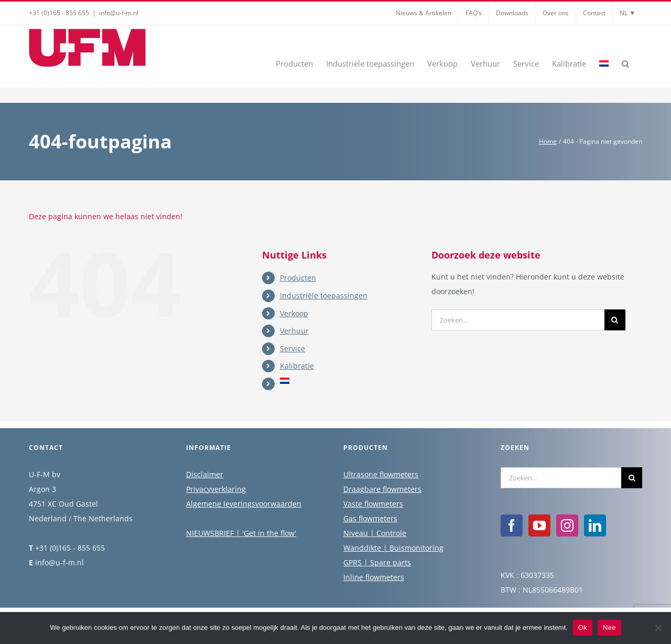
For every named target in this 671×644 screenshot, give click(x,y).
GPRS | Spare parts (377, 563)
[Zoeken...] (518, 320)
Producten (298, 278)
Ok (583, 627)
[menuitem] (604, 63)
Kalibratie (297, 366)
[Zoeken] (615, 320)
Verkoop (294, 313)
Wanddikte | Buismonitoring (393, 548)
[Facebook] (512, 526)
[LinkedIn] (595, 526)
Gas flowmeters (370, 519)
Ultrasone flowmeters (381, 475)
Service (293, 348)
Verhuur (294, 331)
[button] (625, 63)
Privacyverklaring (216, 490)
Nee (609, 627)
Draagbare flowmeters (382, 490)
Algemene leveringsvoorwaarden (244, 504)
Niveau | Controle (375, 534)
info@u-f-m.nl (119, 13)
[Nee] (658, 628)
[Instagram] (567, 526)
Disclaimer (205, 475)
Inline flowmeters (374, 578)
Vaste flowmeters (373, 504)
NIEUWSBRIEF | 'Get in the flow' (241, 534)
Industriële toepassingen (324, 296)
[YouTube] (539, 526)
